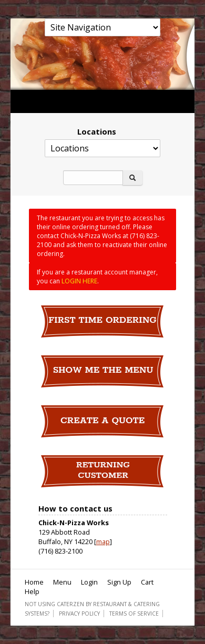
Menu (62, 582)
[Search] (93, 178)
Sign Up (119, 582)
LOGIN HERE (79, 281)
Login (89, 582)
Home (34, 582)
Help (32, 591)
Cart (147, 582)
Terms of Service (134, 614)
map (103, 541)
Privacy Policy (79, 614)
